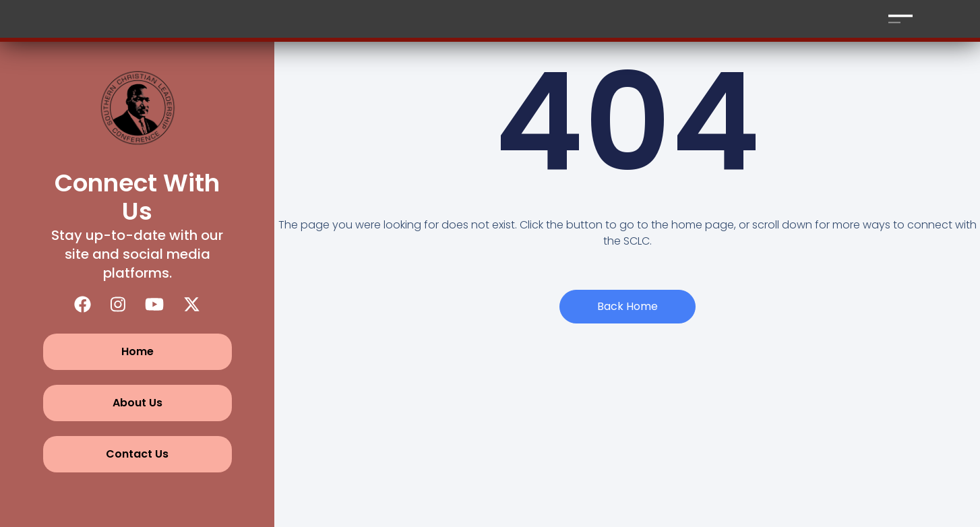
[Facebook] (83, 304)
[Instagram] (118, 304)
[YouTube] (154, 304)
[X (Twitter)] (192, 304)
